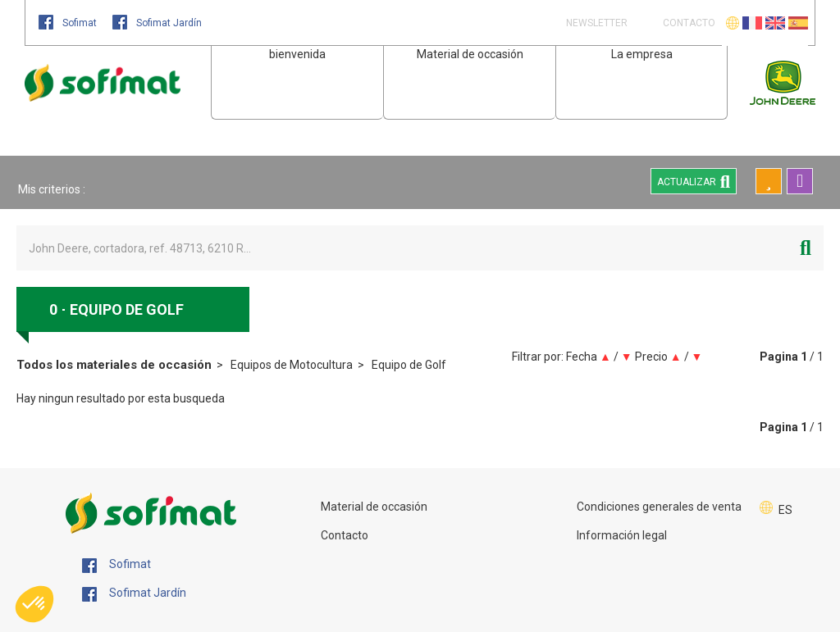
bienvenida (297, 54)
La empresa (642, 54)
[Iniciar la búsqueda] (806, 248)
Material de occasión (470, 54)
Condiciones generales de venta (659, 507)
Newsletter (596, 23)
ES (785, 510)
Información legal (622, 535)
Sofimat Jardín (157, 23)
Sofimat (69, 23)
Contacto (345, 535)
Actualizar (694, 181)
